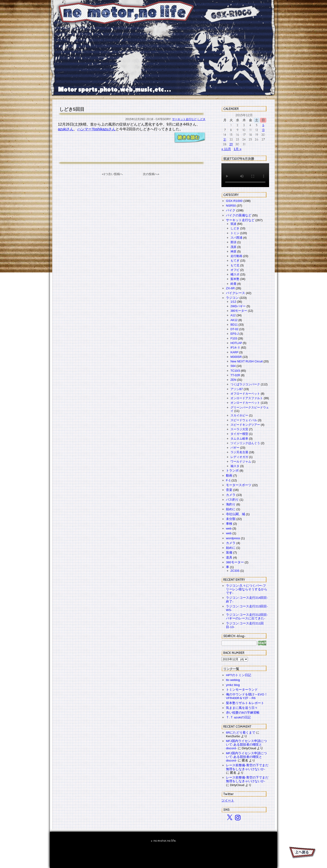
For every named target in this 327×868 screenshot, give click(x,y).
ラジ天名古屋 (239, 452)
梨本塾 (235, 279)
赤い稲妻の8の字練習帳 (243, 713)
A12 (233, 315)
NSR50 (231, 206)
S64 (233, 366)
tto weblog (233, 680)
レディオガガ (239, 457)
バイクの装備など (239, 215)
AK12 (234, 320)
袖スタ (235, 466)
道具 (229, 558)
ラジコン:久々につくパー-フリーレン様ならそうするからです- (247, 589)
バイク (231, 210)
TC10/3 (235, 371)
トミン (235, 233)
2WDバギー (238, 306)
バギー (235, 448)
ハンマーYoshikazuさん (96, 129)
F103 (234, 338)
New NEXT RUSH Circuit (247, 361)
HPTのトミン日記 (239, 675)
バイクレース (235, 293)
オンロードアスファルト (247, 398)
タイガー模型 (239, 434)
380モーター (239, 311)
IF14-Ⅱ (235, 347)
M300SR (236, 357)
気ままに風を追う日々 (242, 708)
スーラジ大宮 (239, 429)
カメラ (231, 495)
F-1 (228, 480)
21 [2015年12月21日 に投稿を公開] (225, 140)
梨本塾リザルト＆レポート (245, 703)
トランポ (232, 471)
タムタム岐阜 (239, 439)
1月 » (238, 149)
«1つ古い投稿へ (112, 174)
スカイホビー (239, 415)
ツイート (228, 800)
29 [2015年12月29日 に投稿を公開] (231, 144)
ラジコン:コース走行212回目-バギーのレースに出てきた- (247, 617)
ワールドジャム (241, 461)
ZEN (233, 380)
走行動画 (236, 256)
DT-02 (234, 329)
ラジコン (232, 298)
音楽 (229, 490)
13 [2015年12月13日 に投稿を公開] (263, 130)
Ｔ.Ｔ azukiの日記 (238, 717)
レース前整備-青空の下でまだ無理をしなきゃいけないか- (247, 767)
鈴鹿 (233, 284)
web (229, 528)
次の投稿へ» (151, 174)
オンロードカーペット (245, 403)
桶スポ (235, 274)
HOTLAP (236, 343)
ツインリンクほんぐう (245, 443)
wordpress (233, 538)
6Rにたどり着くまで (241, 733)
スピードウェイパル (244, 420)
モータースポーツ (239, 485)
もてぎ (235, 261)
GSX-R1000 (234, 201)
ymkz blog (233, 685)
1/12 (233, 302)
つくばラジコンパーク (245, 384)
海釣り (231, 504)
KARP (234, 352)
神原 (233, 251)
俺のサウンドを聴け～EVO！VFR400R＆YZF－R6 (247, 696)
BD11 (234, 325)
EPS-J (235, 334)
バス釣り (232, 500)
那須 (233, 242)
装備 (229, 553)
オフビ (235, 270)
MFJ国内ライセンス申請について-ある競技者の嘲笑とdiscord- (246, 745)
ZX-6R (230, 288)
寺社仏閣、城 (235, 514)
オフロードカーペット (245, 394)
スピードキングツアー (245, 425)
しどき (201, 119)
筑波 (233, 224)
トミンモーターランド (242, 690)
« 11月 (226, 149)
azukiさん (66, 129)
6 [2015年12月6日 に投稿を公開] (263, 125)
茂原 (233, 247)
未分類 (231, 519)
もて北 (235, 265)
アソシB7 (237, 389)
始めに (231, 509)
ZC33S (235, 571)
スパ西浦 (236, 238)
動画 (229, 476)
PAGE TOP (302, 853)
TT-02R (235, 375)
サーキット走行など (184, 119)
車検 (229, 524)
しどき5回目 (72, 109)
